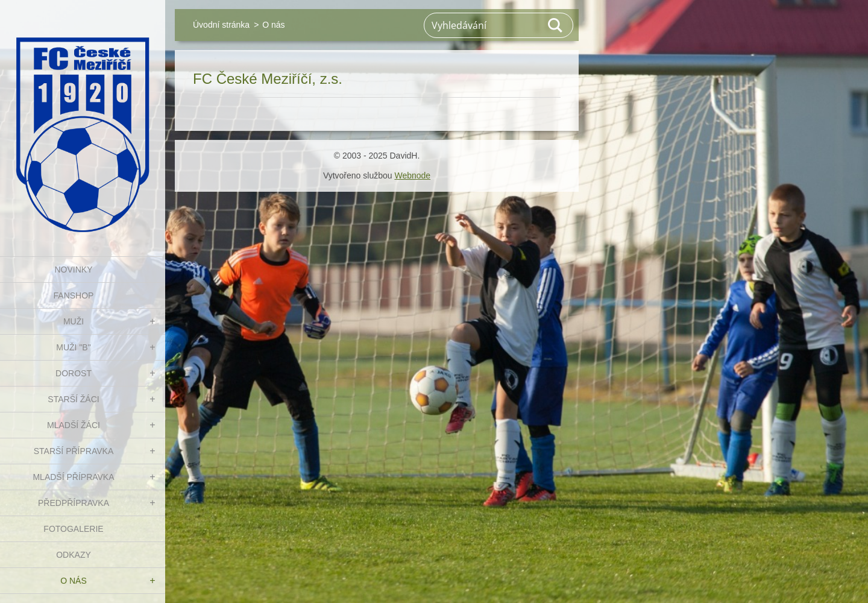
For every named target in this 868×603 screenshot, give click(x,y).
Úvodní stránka (221, 25)
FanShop (74, 295)
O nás (74, 581)
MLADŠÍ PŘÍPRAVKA (73, 477)
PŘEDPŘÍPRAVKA (74, 503)
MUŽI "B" (73, 347)
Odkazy (74, 555)
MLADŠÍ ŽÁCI (74, 425)
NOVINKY (73, 270)
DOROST (74, 373)
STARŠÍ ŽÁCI (73, 399)
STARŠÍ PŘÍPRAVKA (74, 451)
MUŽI (74, 321)
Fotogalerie (73, 529)
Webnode (412, 175)
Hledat (556, 25)
